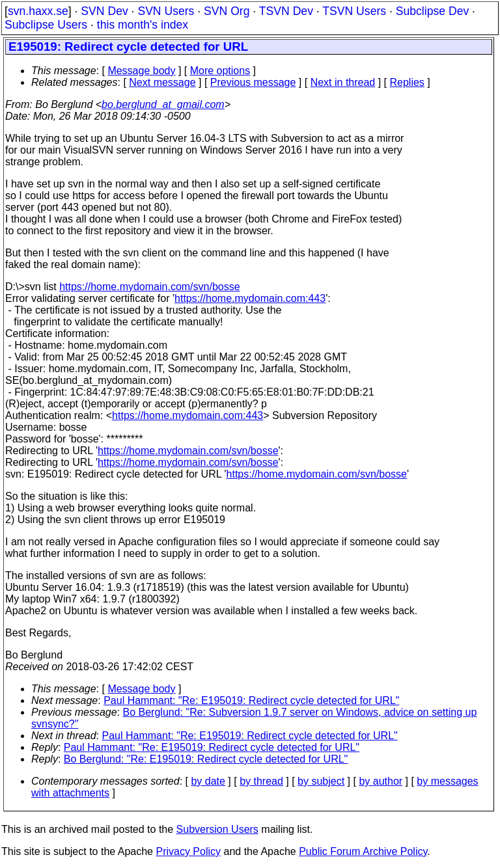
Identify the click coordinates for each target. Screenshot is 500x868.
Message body (141, 71)
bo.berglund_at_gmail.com (163, 104)
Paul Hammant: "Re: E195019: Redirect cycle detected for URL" (251, 700)
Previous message (253, 82)
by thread (261, 781)
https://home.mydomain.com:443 (250, 298)
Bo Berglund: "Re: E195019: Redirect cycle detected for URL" (206, 759)
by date (208, 781)
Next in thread (343, 82)
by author (381, 781)
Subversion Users (217, 829)
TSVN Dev (286, 11)
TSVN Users (354, 11)
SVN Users (166, 11)
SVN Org (227, 11)
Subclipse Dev (432, 11)
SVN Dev (104, 11)
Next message (162, 82)
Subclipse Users (46, 25)
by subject (321, 781)
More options (220, 71)
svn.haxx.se (38, 11)
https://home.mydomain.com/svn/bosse (149, 287)
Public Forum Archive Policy (363, 851)
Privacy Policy (188, 851)
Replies (407, 82)
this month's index (143, 25)
